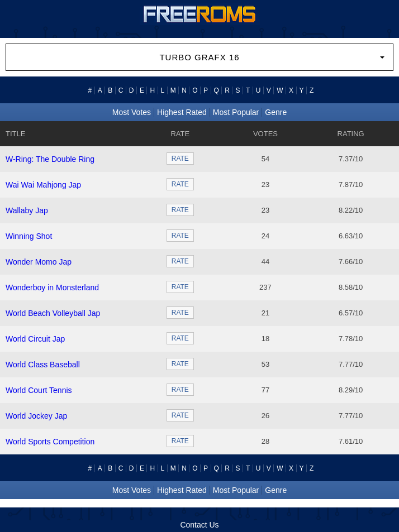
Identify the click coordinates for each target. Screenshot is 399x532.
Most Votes (132, 112)
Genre (276, 112)
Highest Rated (182, 112)
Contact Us (199, 525)
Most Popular (236, 112)
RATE (180, 159)
